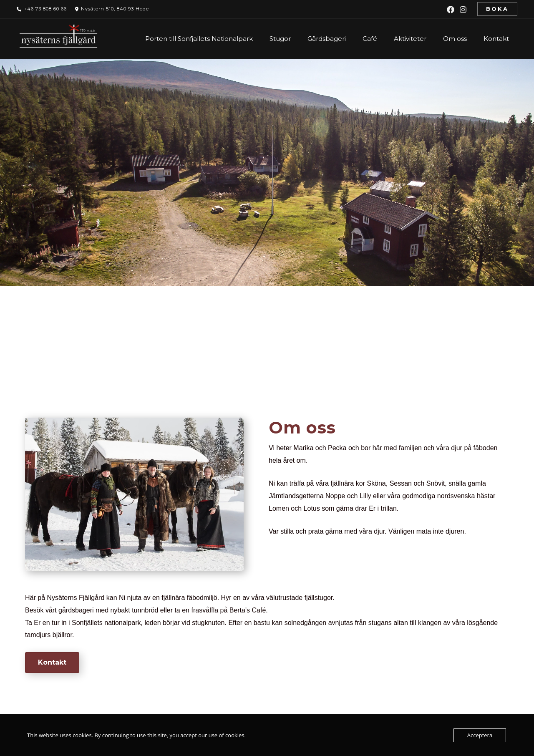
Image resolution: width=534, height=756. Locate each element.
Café (370, 39)
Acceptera (480, 735)
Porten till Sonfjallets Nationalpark (199, 39)
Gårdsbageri (327, 39)
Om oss (455, 39)
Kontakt (496, 39)
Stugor (280, 39)
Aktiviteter (410, 39)
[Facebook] (451, 10)
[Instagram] (463, 10)
